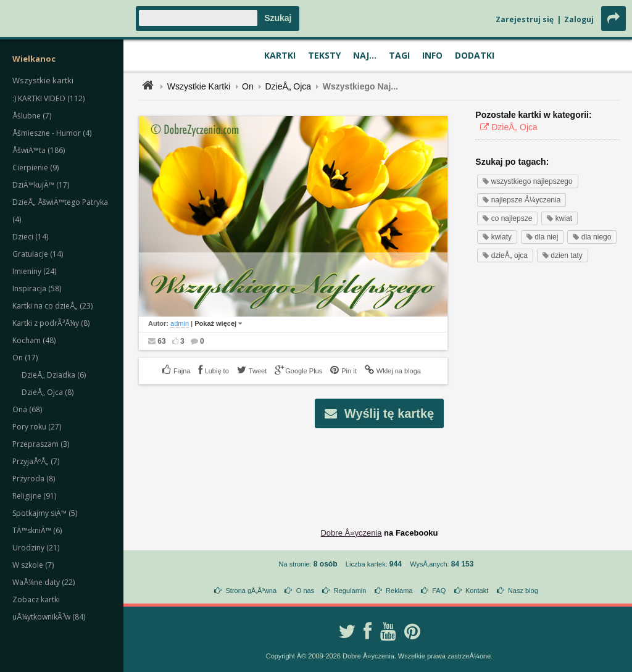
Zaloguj (579, 19)
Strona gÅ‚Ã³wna (252, 591)
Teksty (324, 55)
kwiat (559, 218)
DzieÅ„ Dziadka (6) (54, 375)
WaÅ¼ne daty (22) (44, 582)
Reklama (399, 591)
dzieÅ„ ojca (505, 255)
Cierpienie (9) (35, 168)
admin (180, 323)
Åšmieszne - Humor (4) (52, 133)
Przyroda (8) (34, 479)
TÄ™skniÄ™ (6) (37, 530)
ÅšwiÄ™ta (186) (39, 150)
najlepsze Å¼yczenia (522, 200)
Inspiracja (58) (37, 288)
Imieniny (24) (34, 271)
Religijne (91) (34, 496)
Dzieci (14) (30, 237)
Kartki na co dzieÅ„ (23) (52, 306)
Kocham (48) (34, 340)
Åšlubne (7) (32, 116)
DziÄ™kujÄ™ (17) (41, 185)
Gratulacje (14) (38, 254)
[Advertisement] (380, 468)
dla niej (542, 237)
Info (432, 55)
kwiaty (497, 237)
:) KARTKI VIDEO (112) (48, 98)
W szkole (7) (33, 565)
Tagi (399, 55)
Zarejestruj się (525, 19)
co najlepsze (507, 218)
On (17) (25, 358)
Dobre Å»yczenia (351, 533)
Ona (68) (27, 409)
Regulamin (350, 591)
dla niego (592, 237)
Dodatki (475, 55)
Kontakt (477, 591)
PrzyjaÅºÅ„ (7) (36, 461)
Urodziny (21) (36, 548)
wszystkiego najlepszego (527, 181)
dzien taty (563, 255)
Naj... (365, 55)
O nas (305, 591)
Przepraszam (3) (41, 444)
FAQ (439, 591)
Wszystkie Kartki (199, 86)
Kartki (280, 55)
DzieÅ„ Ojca (288, 86)
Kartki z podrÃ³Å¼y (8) (51, 323)
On (248, 86)
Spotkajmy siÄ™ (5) (45, 513)
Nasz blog (523, 591)
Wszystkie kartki (43, 80)
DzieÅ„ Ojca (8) (48, 392)
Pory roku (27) (37, 427)
